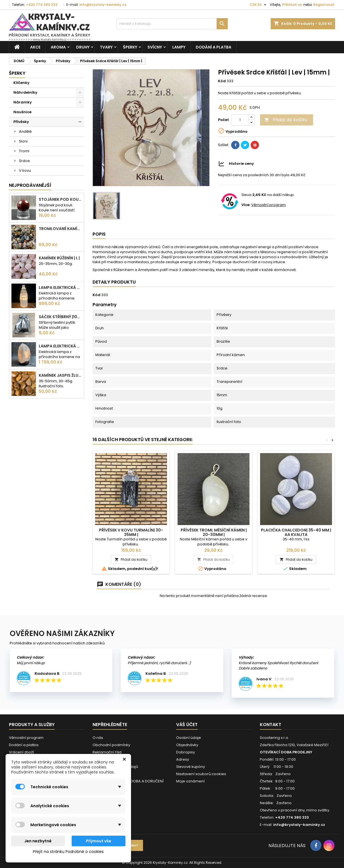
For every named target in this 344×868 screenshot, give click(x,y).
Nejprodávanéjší (30, 185)
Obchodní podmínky (111, 745)
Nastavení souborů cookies (201, 774)
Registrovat (324, 5)
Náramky (23, 102)
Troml (24, 151)
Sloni (23, 141)
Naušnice (22, 112)
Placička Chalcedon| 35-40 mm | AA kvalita (296, 532)
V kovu (25, 171)
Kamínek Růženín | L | (59, 258)
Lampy (179, 47)
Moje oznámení (190, 781)
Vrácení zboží (21, 752)
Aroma (58, 47)
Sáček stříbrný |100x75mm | (60, 317)
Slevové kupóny (191, 767)
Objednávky (187, 745)
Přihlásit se (292, 5)
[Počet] (240, 120)
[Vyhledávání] (172, 24)
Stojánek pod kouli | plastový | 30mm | (60, 199)
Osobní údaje (189, 738)
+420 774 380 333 (42, 5)
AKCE (35, 47)
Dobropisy (186, 752)
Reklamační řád (107, 752)
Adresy (183, 759)
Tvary (106, 47)
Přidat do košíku (286, 120)
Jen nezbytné (38, 841)
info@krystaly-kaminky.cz (103, 5)
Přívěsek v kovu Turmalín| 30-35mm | (131, 532)
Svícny (155, 47)
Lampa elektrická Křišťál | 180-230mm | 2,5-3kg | (60, 346)
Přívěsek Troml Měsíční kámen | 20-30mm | (214, 532)
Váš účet (187, 725)
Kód (222, 81)
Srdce (24, 161)
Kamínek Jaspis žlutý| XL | (60, 375)
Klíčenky (21, 83)
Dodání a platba (214, 47)
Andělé (25, 131)
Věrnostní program (268, 205)
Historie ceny (241, 164)
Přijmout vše (99, 841)
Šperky (130, 47)
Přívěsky (21, 122)
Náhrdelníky (25, 92)
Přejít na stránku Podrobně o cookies (68, 852)
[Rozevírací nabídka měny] (259, 5)
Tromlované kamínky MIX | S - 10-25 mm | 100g (60, 229)
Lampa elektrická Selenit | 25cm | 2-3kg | (60, 287)
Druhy (83, 47)
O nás (98, 738)
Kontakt (271, 725)
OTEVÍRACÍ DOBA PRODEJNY (286, 752)
